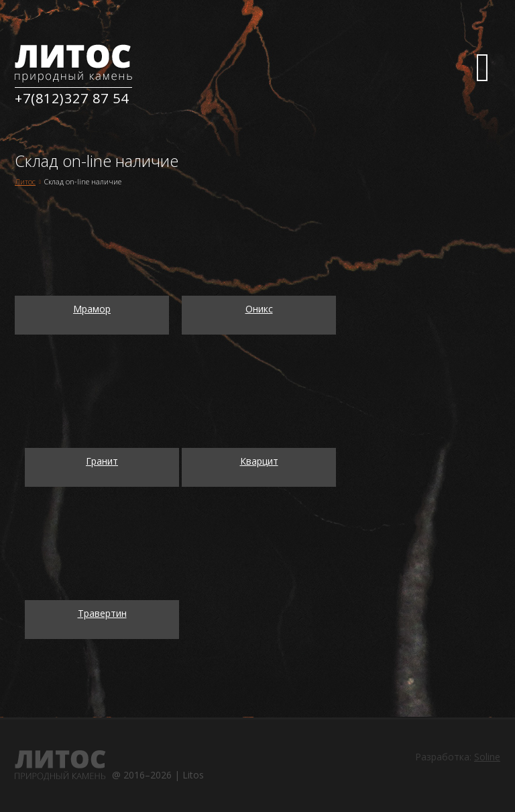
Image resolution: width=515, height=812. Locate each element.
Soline (487, 757)
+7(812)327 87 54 (72, 98)
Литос (25, 181)
